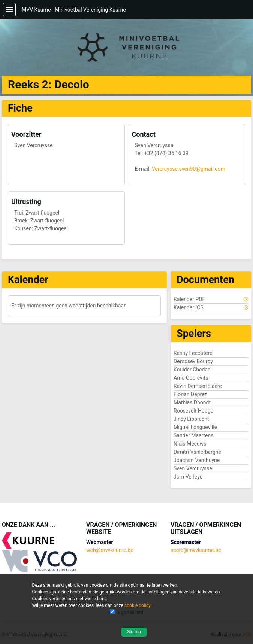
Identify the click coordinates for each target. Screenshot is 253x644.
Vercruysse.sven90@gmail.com (189, 169)
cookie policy (138, 605)
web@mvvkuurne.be (110, 550)
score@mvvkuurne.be (196, 550)
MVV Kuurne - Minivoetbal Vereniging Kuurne (74, 10)
